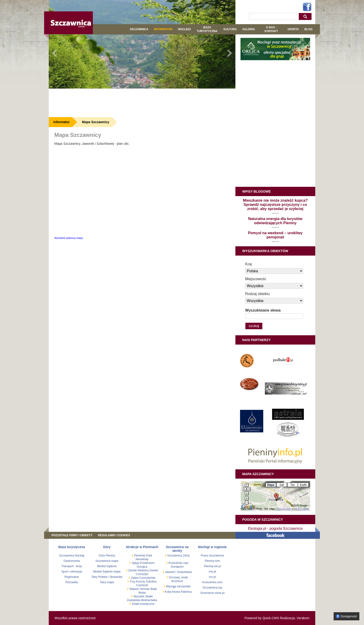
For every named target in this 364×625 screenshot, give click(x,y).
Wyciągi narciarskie (178, 586)
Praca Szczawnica (212, 556)
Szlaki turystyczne (143, 604)
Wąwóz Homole (140, 589)
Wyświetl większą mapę (69, 238)
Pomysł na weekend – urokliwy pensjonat (275, 235)
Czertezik (142, 585)
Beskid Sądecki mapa (107, 572)
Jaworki (169, 572)
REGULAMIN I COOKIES (114, 535)
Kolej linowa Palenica (178, 592)
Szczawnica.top (212, 588)
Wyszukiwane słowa (263, 310)
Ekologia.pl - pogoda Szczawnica (275, 528)
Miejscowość (256, 279)
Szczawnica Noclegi (72, 556)
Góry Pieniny (107, 556)
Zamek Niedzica (138, 570)
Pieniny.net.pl (212, 566)
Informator (163, 29)
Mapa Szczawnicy (96, 122)
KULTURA (230, 29)
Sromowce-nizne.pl (212, 593)
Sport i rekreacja (72, 572)
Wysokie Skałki (143, 596)
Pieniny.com (212, 561)
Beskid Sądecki (107, 566)
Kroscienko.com (212, 582)
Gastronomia (72, 561)
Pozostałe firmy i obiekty (72, 535)
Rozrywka (72, 582)
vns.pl (212, 572)
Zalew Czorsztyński (143, 578)
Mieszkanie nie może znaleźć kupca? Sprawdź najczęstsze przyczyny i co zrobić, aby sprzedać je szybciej (275, 205)
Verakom (303, 618)
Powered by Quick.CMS (262, 618)
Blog (308, 29)
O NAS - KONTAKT (271, 29)
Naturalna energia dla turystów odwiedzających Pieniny (275, 221)
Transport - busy (72, 566)
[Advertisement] (142, 103)
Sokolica (151, 582)
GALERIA (249, 29)
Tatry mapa (107, 582)
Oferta (293, 29)
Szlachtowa (184, 572)
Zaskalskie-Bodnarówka (142, 600)
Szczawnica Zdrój (178, 556)
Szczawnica (139, 29)
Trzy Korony (137, 582)
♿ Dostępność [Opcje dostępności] (346, 616)
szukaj (306, 16)
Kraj (248, 264)
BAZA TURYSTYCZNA (207, 29)
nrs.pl (212, 577)
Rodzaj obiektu (257, 294)
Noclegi (184, 29)
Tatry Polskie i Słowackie (107, 577)
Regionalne (72, 577)
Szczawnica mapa (107, 561)
